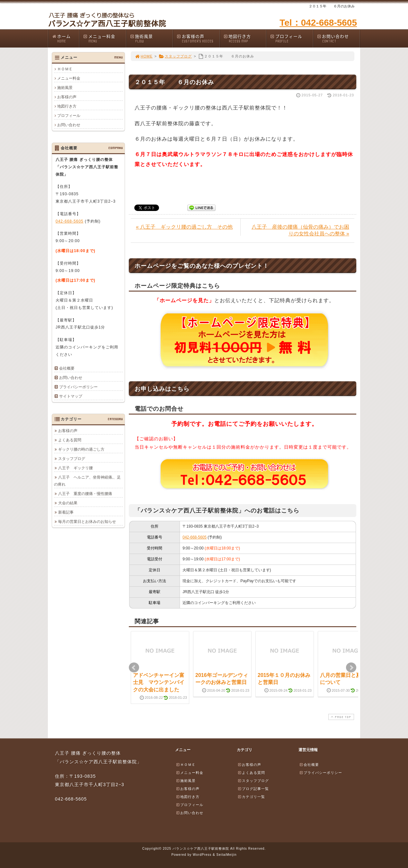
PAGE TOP (341, 717)
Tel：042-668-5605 (318, 23)
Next (351, 668)
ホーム (65, 38)
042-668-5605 (195, 537)
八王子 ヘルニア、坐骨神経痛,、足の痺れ (87, 481)
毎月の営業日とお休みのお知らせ (87, 522)
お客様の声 (198, 38)
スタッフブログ (175, 56)
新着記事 (66, 512)
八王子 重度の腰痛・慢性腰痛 (85, 494)
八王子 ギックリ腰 (75, 468)
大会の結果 (68, 503)
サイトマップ (71, 396)
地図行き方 (245, 38)
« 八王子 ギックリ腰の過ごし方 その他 (184, 227)
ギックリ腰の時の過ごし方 (81, 449)
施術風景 (151, 38)
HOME (144, 56)
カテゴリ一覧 (251, 797)
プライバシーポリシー (78, 387)
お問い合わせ (338, 38)
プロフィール (291, 38)
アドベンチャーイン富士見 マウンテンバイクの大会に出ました (159, 682)
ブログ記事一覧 (253, 789)
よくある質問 (70, 440)
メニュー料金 (104, 38)
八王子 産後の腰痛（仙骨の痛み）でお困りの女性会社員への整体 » (300, 230)
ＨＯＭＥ (65, 69)
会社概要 (67, 368)
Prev (134, 668)
